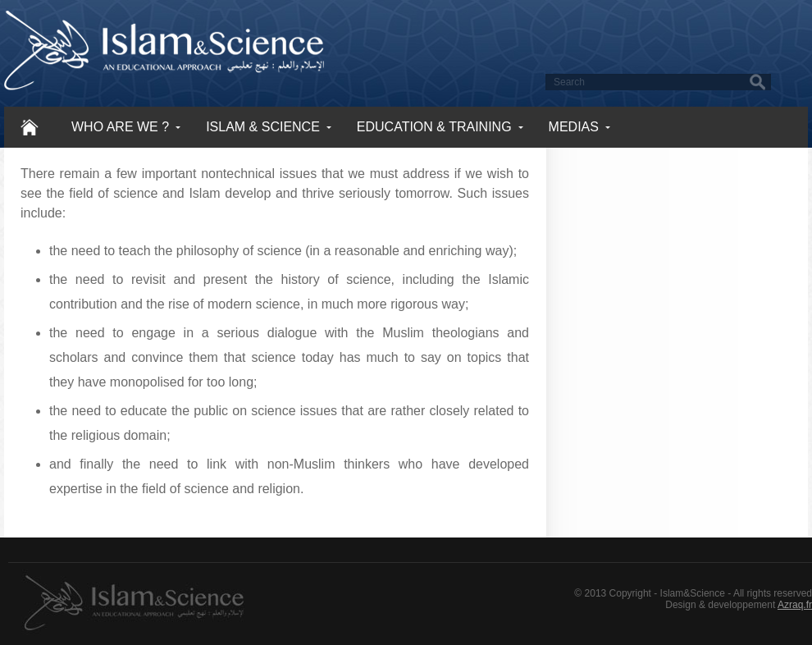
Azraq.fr (795, 605)
